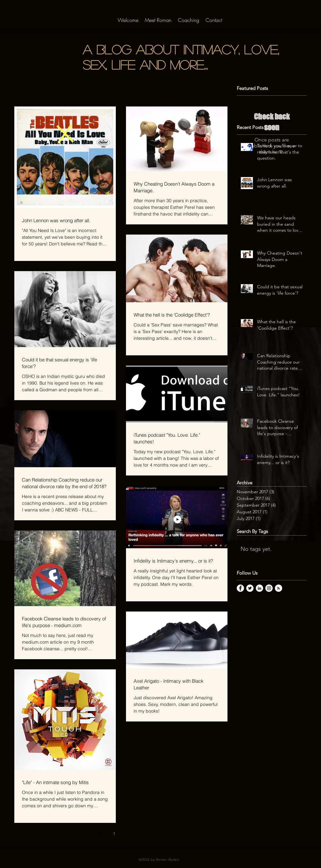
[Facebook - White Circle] (240, 588)
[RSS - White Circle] (279, 588)
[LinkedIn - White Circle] (259, 588)
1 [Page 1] (114, 834)
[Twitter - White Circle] (250, 588)
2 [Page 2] (128, 834)
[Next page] (141, 834)
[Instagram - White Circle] (269, 588)
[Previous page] (101, 834)
